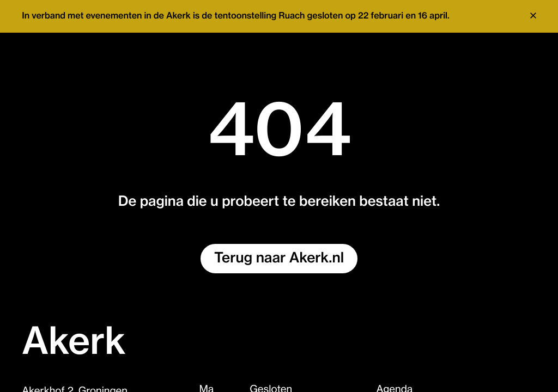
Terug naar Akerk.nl (279, 258)
